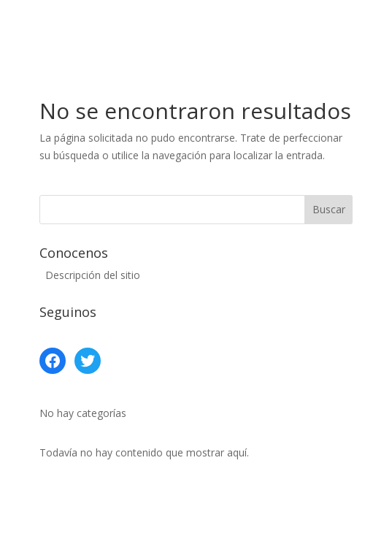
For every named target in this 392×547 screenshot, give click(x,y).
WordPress (320, 527)
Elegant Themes (154, 527)
